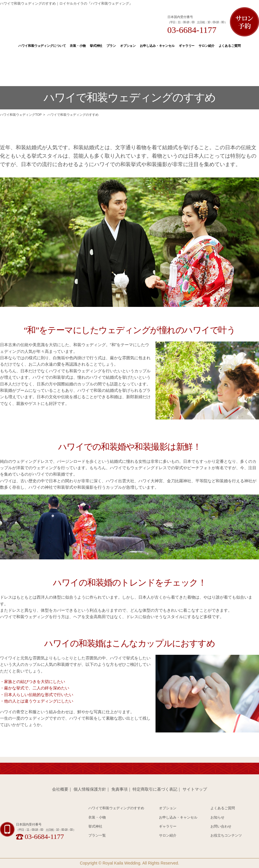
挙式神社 (96, 46)
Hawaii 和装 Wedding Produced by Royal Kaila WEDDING (73, 21)
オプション (128, 46)
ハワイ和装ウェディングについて (42, 46)
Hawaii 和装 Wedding (36, 811)
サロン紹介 (206, 46)
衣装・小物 (78, 46)
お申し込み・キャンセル (157, 46)
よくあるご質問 (230, 46)
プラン (111, 46)
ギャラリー (187, 46)
